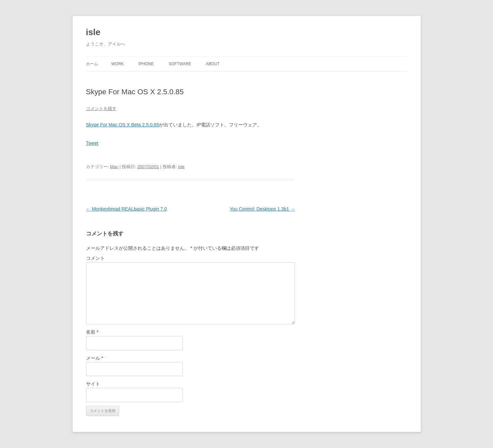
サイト (93, 384)
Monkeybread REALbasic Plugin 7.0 (127, 209)
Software (180, 64)
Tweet (92, 143)
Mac (114, 167)
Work (118, 64)
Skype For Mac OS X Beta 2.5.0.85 (123, 125)
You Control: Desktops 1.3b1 (262, 209)
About (213, 64)
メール (95, 358)
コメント (95, 258)
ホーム (92, 64)
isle (93, 32)
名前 (92, 332)
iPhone (146, 64)
